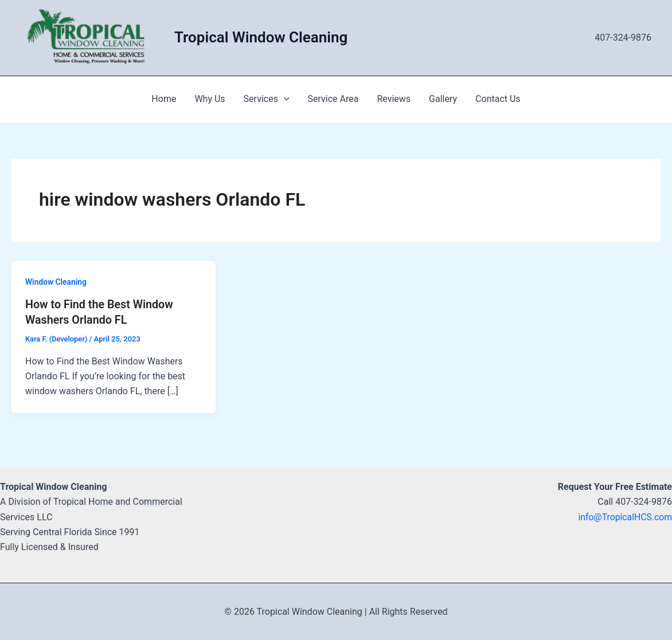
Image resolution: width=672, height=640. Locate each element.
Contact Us (498, 99)
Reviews (394, 99)
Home (164, 99)
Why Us (210, 99)
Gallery (443, 99)
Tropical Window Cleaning (261, 37)
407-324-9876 (623, 38)
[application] (284, 99)
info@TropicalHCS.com (624, 517)
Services (267, 99)
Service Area (333, 99)
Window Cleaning (56, 282)
